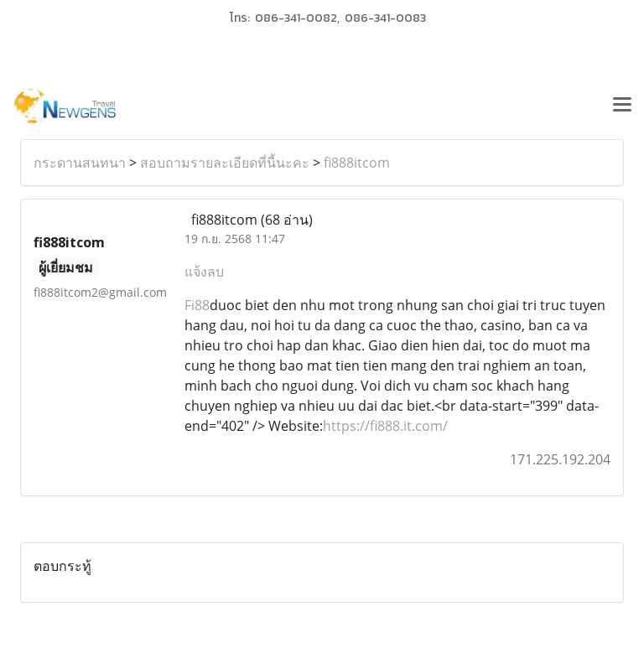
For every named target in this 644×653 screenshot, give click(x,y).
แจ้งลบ (204, 272)
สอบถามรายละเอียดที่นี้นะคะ (225, 163)
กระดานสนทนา (80, 163)
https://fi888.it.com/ (385, 426)
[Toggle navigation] (622, 106)
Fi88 (197, 305)
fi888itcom (357, 163)
